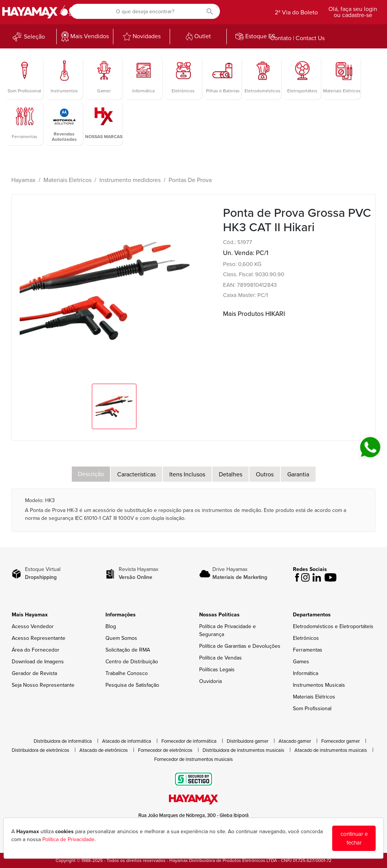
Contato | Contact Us (297, 38)
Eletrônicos (306, 638)
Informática (306, 673)
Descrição (91, 474)
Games (301, 662)
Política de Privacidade (68, 839)
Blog (111, 626)
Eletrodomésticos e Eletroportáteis (333, 626)
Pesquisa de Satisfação (132, 685)
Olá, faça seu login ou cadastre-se (353, 12)
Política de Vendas (221, 658)
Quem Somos (121, 638)
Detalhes (231, 474)
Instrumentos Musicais (319, 685)
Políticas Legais (217, 670)
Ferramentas (308, 650)
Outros (265, 474)
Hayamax (23, 180)
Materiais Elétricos (314, 697)
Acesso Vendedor (33, 626)
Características (136, 474)
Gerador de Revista (34, 673)
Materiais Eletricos (67, 180)
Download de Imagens (38, 662)
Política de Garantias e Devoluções (240, 646)
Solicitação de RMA (128, 650)
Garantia (298, 474)
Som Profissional (312, 709)
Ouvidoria (211, 681)
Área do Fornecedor (36, 650)
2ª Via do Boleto (296, 12)
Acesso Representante (39, 638)
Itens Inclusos (187, 474)
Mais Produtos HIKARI (254, 314)
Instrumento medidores (130, 180)
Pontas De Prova (190, 180)
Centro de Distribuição (132, 662)
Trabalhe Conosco (127, 673)
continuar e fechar (354, 838)
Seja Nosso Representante (43, 685)
